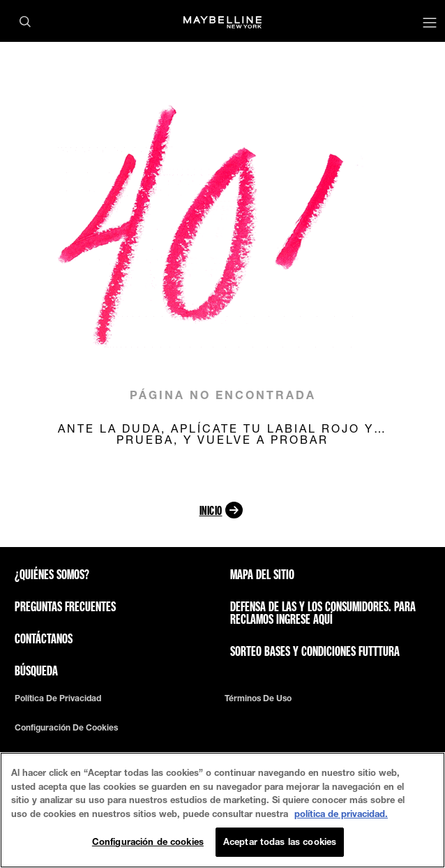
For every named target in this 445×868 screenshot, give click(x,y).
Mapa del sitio (262, 574)
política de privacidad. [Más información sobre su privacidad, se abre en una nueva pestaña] (341, 814)
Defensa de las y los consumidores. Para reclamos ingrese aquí (323, 613)
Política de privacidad (58, 698)
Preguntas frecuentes (65, 606)
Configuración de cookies (66, 728)
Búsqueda (36, 671)
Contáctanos (44, 638)
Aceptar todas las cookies (280, 841)
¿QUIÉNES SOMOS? (52, 574)
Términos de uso (258, 698)
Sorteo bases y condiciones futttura (315, 651)
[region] (222, 810)
